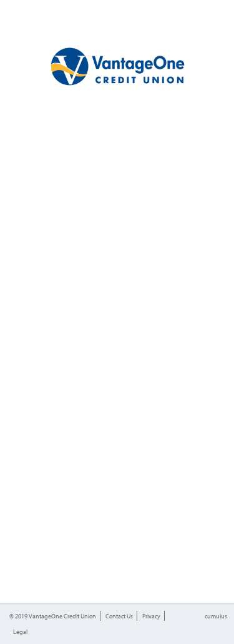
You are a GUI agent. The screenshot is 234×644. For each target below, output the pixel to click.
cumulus (216, 616)
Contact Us (119, 616)
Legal (20, 631)
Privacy (151, 616)
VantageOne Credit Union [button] (62, 616)
